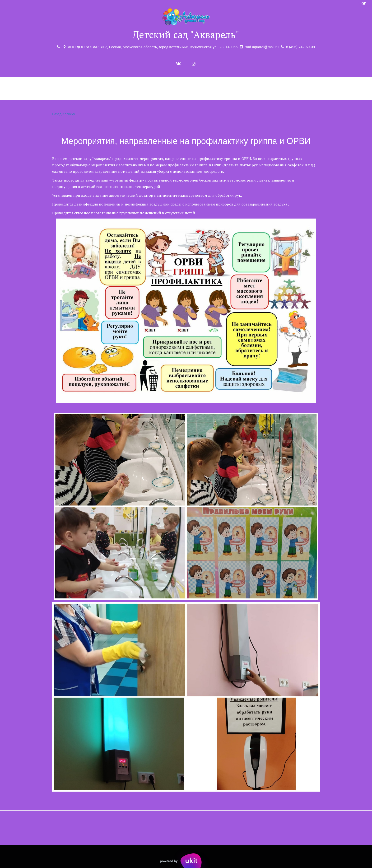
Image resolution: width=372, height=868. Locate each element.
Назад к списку (63, 114)
